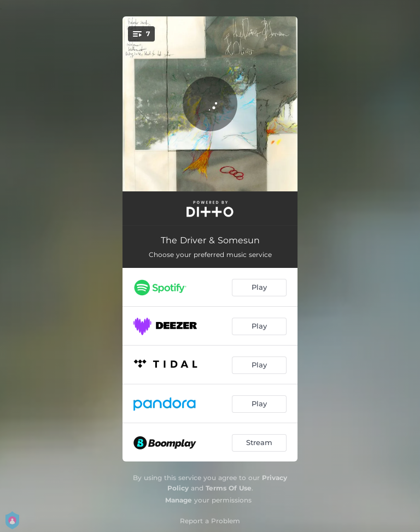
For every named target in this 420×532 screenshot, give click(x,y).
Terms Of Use (229, 488)
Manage (179, 500)
